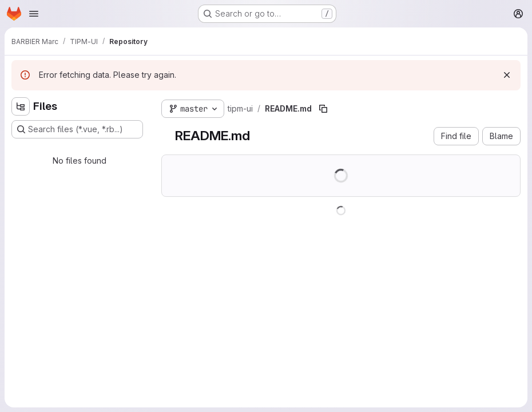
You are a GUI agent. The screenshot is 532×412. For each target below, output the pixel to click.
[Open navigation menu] (34, 14)
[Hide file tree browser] (21, 106)
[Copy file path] (323, 109)
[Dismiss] (507, 75)
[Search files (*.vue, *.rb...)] (77, 129)
